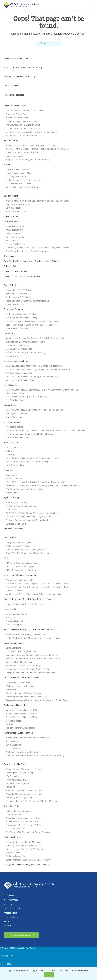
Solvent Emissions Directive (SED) (21, 717)
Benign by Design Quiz (16, 856)
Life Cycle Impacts (12, 917)
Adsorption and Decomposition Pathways (24, 818)
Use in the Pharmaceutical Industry (21, 318)
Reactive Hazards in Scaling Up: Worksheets (26, 634)
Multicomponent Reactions (16, 361)
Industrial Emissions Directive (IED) (22, 710)
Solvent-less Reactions (16, 244)
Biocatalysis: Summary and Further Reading (25, 352)
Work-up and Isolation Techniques (21, 686)
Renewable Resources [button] (14, 95)
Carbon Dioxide (13, 233)
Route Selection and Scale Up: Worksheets (25, 604)
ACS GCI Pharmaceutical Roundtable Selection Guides (30, 145)
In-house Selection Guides (18, 118)
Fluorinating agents (14, 427)
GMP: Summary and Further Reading (22, 570)
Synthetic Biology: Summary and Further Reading (28, 520)
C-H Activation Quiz (14, 400)
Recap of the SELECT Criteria (19, 290)
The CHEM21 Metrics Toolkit (18, 184)
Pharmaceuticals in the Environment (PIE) (24, 790)
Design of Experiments (14, 643)
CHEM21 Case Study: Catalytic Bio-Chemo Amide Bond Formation (36, 482)
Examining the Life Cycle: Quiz (19, 798)
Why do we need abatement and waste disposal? (28, 738)
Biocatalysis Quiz (13, 356)
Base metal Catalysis (13, 309)
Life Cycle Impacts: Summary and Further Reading (26, 865)
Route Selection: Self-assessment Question (25, 550)
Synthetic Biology (12, 498)
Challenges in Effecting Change (20, 773)
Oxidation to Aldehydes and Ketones (22, 152)
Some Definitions (13, 648)
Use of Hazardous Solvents (18, 204)
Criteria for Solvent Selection (19, 114)
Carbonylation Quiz (14, 417)
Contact (7, 926)
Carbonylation (10, 405)
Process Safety (11, 609)
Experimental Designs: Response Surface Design (28, 669)
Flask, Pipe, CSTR (14, 447)
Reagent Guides (11, 140)
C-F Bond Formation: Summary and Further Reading (29, 434)
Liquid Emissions (13, 745)
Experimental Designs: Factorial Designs (24, 666)
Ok (49, 975)
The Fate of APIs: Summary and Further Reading (28, 832)
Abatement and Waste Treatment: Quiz (23, 752)
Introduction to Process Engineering (20, 575)
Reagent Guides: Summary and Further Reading (27, 160)
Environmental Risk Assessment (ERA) (23, 825)
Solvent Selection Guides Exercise (21, 136)
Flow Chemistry (11, 442)
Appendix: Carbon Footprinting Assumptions (25, 794)
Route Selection (11, 285)
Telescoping (9, 256)
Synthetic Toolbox (12, 909)
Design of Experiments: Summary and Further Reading (30, 673)
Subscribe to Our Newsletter (21, 935)
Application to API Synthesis (18, 297)
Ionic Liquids (11, 241)
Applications (11, 510)
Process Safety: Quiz (15, 625)
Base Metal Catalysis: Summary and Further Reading (30, 325)
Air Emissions (12, 741)
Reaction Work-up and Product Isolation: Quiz (26, 697)
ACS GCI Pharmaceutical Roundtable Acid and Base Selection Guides (37, 149)
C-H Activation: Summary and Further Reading (27, 397)
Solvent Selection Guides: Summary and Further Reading (31, 132)
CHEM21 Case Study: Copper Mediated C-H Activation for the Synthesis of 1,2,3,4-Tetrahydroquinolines (43, 391)
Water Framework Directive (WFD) (21, 714)
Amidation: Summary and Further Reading (25, 489)
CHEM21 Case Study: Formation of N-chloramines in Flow (32, 458)
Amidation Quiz (13, 493)
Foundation (9, 896)
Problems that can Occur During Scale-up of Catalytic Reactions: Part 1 (38, 584)
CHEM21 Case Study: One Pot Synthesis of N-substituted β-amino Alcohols (40, 369)
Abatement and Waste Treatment (19, 733)
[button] (92, 5)
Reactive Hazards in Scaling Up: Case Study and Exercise (30, 630)
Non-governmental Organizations (21, 728)
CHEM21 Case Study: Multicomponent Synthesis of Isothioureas (35, 366)
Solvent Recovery (12, 216)
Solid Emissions (13, 748)
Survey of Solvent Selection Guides (22, 121)
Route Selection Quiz (15, 304)
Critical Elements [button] (11, 86)
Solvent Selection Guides (15, 106)
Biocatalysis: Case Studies (18, 345)
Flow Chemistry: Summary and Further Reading (27, 462)
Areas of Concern (14, 814)
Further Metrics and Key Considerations (23, 180)
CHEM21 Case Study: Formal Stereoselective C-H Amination (33, 513)
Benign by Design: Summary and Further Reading (28, 860)
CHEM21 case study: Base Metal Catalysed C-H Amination (32, 321)
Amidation (8, 470)
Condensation (12, 475)
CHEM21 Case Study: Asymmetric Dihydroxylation (28, 517)
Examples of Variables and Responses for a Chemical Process (34, 659)
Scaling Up (11, 618)
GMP (6, 558)
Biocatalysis (9, 333)
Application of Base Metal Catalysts (22, 314)
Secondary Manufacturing (17, 783)
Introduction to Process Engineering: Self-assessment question (34, 594)
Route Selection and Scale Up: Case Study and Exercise (29, 599)
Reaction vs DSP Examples (18, 683)
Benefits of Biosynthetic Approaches (22, 506)
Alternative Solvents (13, 221)
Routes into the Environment (18, 811)
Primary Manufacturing (16, 780)
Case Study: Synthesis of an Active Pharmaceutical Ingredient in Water (37, 248)
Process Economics (15, 591)
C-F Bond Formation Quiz (17, 438)
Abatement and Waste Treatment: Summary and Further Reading (35, 756)
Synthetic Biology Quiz (16, 524)
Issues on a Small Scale (16, 294)
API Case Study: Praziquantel (19, 373)
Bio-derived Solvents (15, 226)
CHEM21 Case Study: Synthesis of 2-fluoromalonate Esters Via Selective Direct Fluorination (47, 430)
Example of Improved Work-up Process (23, 693)
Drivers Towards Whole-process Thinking (24, 769)
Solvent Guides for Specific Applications (23, 128)
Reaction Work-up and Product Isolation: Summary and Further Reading (38, 700)
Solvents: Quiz (10, 266)
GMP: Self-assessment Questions (21, 567)
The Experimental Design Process (21, 651)
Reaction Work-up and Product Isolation (22, 678)
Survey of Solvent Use (16, 211)
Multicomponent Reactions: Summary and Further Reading (32, 377)
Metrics (7, 164)
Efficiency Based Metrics (17, 177)
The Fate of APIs (11, 806)
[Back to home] (21, 5)
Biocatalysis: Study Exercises (19, 349)
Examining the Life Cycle (15, 764)
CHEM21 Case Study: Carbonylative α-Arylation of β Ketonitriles (34, 410)
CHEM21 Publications (14, 529)
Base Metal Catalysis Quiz (17, 328)
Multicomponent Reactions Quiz (20, 380)
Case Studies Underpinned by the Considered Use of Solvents (32, 261)
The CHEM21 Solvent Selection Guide (23, 125)
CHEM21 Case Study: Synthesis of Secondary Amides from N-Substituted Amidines (43, 486)
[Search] (48, 43)
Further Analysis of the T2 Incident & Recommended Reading (33, 638)
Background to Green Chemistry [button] (18, 58)
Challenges (11, 454)
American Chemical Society (25, 948)
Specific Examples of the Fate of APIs (23, 822)
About (6, 922)
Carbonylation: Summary (17, 413)
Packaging (10, 787)
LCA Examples (12, 776)
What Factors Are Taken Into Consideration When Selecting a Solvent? (37, 201)
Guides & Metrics (11, 900)
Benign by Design (12, 837)
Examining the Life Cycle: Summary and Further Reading (31, 801)
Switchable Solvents (15, 237)
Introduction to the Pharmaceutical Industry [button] (23, 68)
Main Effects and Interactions (19, 662)
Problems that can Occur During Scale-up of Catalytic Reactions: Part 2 (38, 587)
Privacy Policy (6, 956)
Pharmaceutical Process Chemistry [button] (20, 77)
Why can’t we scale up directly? (20, 580)
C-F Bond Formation (13, 422)
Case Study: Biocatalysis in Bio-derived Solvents (27, 251)
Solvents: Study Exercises (15, 271)
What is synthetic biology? (17, 503)
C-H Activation (10, 385)
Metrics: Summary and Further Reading (23, 187)
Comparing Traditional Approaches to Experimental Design (32, 655)
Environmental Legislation (15, 705)
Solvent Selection (14, 208)
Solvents (8, 904)
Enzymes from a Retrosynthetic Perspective (25, 342)
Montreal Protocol (14, 721)
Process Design (11, 913)
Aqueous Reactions (14, 230)
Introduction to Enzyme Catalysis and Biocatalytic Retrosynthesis (35, 338)
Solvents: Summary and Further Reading (22, 276)
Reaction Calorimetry (15, 621)
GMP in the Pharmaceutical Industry (22, 563)
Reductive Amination (15, 156)
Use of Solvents (11, 196)
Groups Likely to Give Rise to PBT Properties (26, 849)
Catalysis (10, 451)
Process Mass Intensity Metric (19, 173)
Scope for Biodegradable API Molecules (23, 842)
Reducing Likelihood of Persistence (21, 846)
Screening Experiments (16, 614)
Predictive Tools (13, 853)
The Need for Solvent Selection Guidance (24, 111)
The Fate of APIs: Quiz (16, 829)
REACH (9, 724)
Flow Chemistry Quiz (15, 465)
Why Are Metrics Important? (18, 169)
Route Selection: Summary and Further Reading (27, 301)
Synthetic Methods (14, 479)
